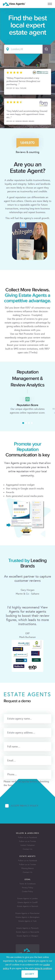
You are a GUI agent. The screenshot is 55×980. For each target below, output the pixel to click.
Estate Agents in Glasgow (27, 936)
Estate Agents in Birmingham (27, 917)
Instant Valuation (28, 845)
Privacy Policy (28, 888)
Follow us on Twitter (28, 841)
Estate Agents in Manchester (27, 913)
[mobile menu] (50, 4)
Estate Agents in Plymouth (27, 928)
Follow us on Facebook (27, 837)
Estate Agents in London (27, 899)
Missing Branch (28, 868)
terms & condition (43, 968)
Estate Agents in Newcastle (28, 932)
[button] (23, 423)
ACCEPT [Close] (30, 974)
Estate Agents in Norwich (28, 906)
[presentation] (26, 793)
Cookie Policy (27, 891)
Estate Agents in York (27, 921)
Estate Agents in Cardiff (28, 902)
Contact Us (28, 849)
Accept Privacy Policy (24, 806)
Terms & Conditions (27, 884)
